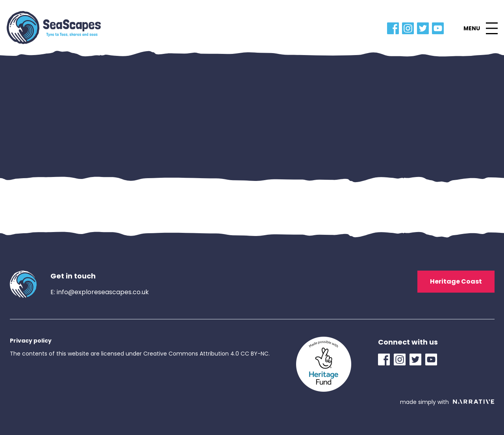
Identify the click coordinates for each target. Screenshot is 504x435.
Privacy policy (31, 341)
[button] (480, 28)
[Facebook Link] (395, 28)
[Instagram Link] (409, 28)
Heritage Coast (456, 281)
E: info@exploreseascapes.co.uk (100, 292)
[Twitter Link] (424, 28)
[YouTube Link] (439, 28)
